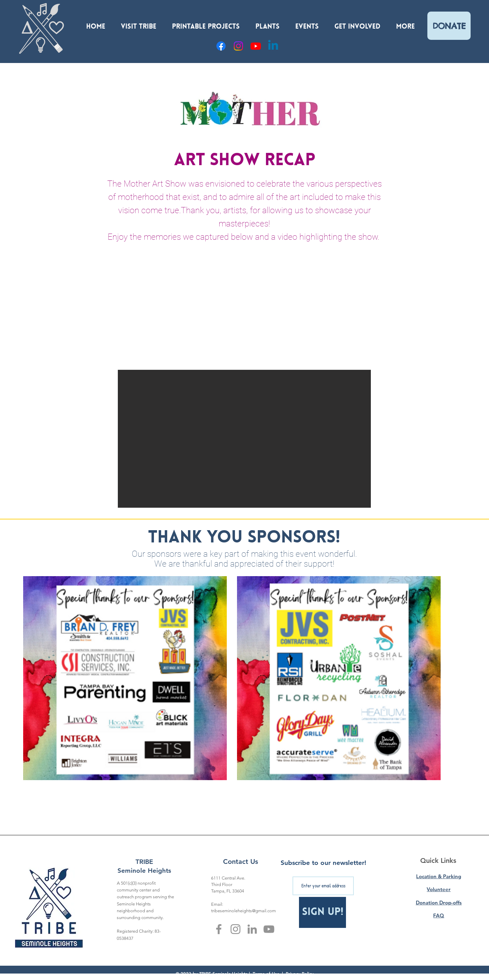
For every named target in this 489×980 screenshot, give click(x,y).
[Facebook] (221, 46)
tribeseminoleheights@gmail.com (243, 911)
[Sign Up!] (322, 912)
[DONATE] (449, 26)
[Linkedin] (273, 46)
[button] (139, 24)
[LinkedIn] (252, 929)
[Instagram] (238, 46)
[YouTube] (256, 46)
